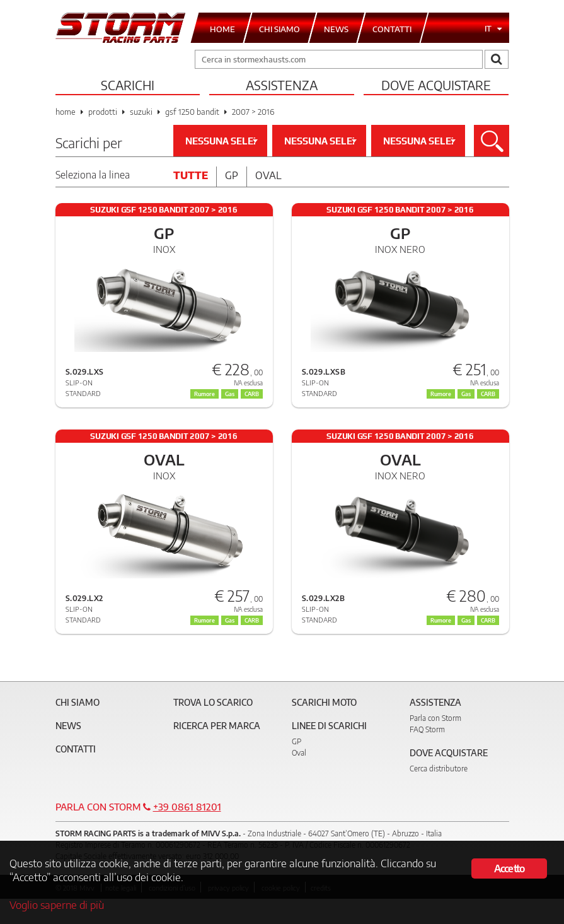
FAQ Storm (427, 729)
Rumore (441, 394)
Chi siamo (78, 702)
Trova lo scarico (213, 702)
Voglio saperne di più (57, 904)
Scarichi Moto (324, 702)
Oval (268, 175)
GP (296, 741)
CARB (488, 394)
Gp (232, 175)
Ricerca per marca (217, 726)
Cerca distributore (439, 769)
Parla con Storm (435, 718)
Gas (466, 394)
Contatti (76, 749)
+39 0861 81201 (187, 807)
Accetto (509, 868)
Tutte (191, 175)
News (68, 726)
